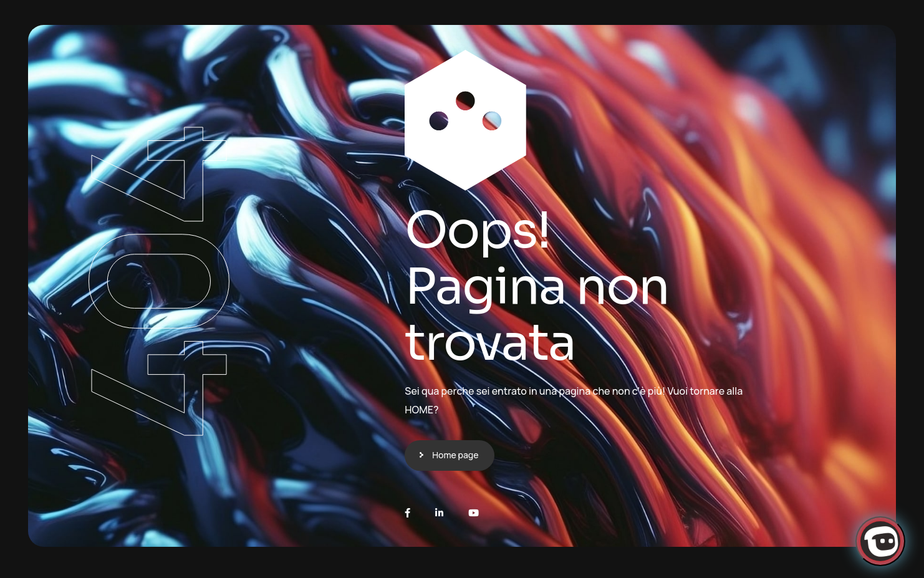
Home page (455, 455)
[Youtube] (474, 513)
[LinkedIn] (439, 513)
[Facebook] (407, 513)
